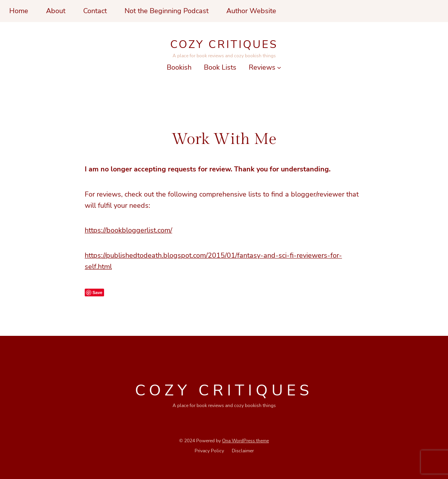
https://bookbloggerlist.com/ (128, 230)
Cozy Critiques (224, 44)
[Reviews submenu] (279, 68)
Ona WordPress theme (245, 441)
